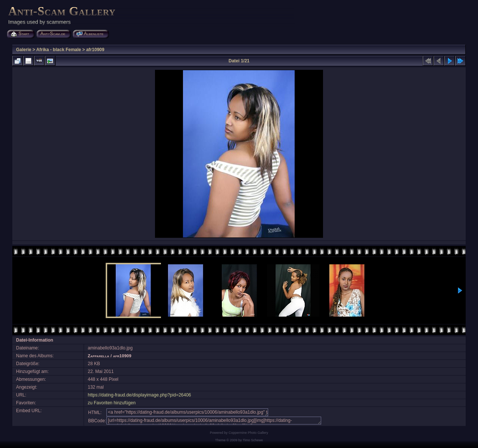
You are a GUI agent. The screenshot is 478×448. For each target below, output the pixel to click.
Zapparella (99, 356)
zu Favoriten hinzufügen (112, 403)
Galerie (24, 50)
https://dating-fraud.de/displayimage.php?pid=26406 (139, 395)
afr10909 (95, 50)
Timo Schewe (253, 440)
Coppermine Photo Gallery (248, 433)
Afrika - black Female (59, 50)
